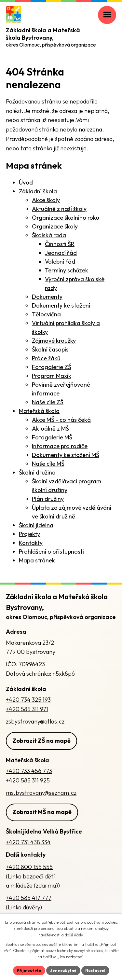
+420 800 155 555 (29, 867)
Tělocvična (46, 314)
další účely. (74, 935)
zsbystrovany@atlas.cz (35, 721)
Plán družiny (48, 499)
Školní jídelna (36, 525)
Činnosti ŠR (60, 244)
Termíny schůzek (67, 270)
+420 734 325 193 (28, 700)
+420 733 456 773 (29, 771)
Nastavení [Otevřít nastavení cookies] (95, 970)
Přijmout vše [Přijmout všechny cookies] (29, 970)
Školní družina (37, 472)
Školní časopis (50, 349)
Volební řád (60, 262)
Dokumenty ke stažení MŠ (66, 455)
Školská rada (49, 235)
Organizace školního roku (66, 218)
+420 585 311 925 (28, 780)
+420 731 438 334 (28, 842)
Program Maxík (52, 376)
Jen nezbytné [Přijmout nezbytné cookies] (63, 970)
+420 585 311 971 (27, 709)
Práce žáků (46, 358)
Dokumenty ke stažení (61, 305)
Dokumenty (47, 297)
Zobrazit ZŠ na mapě (41, 741)
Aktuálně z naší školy (59, 209)
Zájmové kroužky (54, 341)
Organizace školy (55, 226)
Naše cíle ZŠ (48, 402)
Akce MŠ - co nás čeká (61, 420)
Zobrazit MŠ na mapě (42, 812)
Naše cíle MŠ (48, 464)
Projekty (29, 534)
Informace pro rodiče (60, 446)
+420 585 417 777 (29, 898)
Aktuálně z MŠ (50, 428)
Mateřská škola (39, 411)
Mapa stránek (37, 560)
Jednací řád (61, 253)
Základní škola (38, 191)
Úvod (26, 182)
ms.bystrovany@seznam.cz (41, 793)
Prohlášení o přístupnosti (51, 552)
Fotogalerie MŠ (52, 437)
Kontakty (31, 543)
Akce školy (46, 200)
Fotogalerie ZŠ (52, 367)
